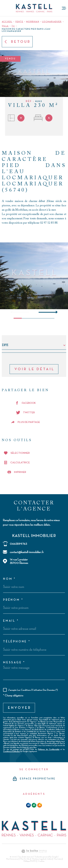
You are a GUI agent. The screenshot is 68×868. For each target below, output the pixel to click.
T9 (13, 26)
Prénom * (13, 600)
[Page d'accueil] (34, 8)
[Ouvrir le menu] (64, 8)
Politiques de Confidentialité (49, 749)
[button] (55, 312)
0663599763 (18, 544)
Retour (17, 42)
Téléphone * (17, 642)
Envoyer (20, 708)
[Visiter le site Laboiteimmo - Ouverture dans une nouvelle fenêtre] (34, 851)
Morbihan (33, 22)
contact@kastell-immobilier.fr (27, 552)
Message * (14, 663)
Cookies (41, 861)
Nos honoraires (12, 859)
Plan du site (25, 859)
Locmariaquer (52, 22)
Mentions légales (39, 859)
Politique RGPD (30, 861)
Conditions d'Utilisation (12, 751)
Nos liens (58, 859)
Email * (11, 621)
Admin (50, 859)
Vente (19, 22)
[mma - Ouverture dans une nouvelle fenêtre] (34, 805)
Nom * (9, 579)
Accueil (7, 22)
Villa (5, 26)
